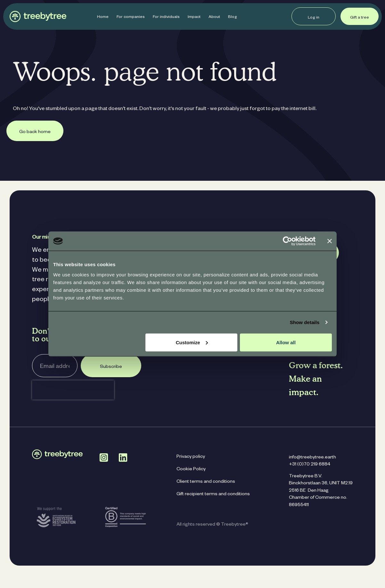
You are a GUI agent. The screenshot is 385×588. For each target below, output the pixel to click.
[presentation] (73, 390)
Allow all (286, 342)
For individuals (166, 17)
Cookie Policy (191, 470)
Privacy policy (191, 457)
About (214, 17)
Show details (305, 322)
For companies (131, 17)
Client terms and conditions (206, 482)
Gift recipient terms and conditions (213, 495)
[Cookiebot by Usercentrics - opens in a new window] (287, 241)
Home (103, 17)
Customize (192, 342)
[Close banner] (330, 241)
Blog (233, 17)
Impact (194, 17)
